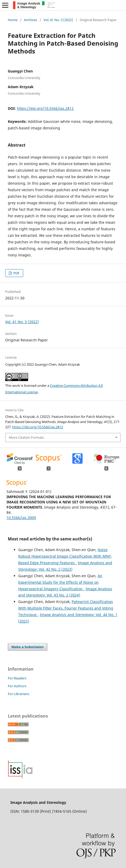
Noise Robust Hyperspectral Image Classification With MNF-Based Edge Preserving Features (65, 556)
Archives (30, 20)
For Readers (17, 678)
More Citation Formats (26, 437)
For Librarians (18, 694)
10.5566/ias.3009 (21, 518)
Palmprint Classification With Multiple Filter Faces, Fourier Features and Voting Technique (66, 608)
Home (13, 20)
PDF (16, 273)
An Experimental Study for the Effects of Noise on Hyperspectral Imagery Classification (60, 582)
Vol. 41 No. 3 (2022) (58, 20)
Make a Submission (28, 647)
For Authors (17, 686)
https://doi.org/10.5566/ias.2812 (45, 108)
